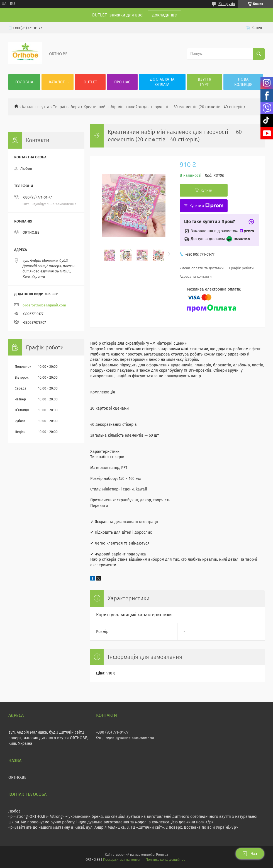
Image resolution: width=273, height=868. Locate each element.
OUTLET (90, 82)
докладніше (164, 15)
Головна (24, 82)
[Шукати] (259, 54)
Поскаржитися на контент (123, 860)
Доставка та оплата (162, 82)
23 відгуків (227, 4)
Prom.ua (162, 855)
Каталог (57, 82)
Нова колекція (243, 82)
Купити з (206, 206)
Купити (206, 190)
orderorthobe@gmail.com (44, 305)
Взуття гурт (204, 82)
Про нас (122, 82)
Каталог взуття (36, 107)
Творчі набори (66, 107)
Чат (250, 854)
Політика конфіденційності (167, 860)
